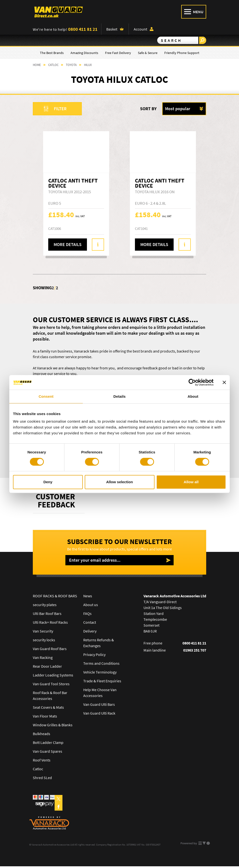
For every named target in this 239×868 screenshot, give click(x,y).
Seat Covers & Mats (48, 707)
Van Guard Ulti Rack (99, 713)
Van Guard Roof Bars (50, 649)
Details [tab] (119, 396)
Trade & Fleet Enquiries (102, 681)
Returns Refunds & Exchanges (99, 643)
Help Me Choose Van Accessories (100, 693)
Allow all (191, 482)
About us (91, 605)
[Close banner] (224, 382)
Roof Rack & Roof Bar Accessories (50, 696)
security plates (45, 605)
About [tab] (193, 396)
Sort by (148, 109)
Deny (48, 482)
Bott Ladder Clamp (48, 742)
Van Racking (43, 657)
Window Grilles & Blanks (53, 725)
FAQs (87, 613)
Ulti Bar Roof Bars (47, 613)
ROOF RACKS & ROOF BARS (55, 596)
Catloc (38, 769)
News (88, 596)
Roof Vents (42, 760)
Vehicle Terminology (100, 672)
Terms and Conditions (101, 663)
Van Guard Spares (48, 751)
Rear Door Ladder (47, 666)
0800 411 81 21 (83, 29)
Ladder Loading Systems (53, 675)
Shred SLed (42, 778)
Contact (90, 622)
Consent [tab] (46, 396)
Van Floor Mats (45, 716)
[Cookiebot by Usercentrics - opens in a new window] (192, 382)
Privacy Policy (94, 654)
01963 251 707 (195, 650)
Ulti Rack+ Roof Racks (50, 622)
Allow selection (119, 482)
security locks (44, 640)
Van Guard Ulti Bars (99, 704)
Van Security (43, 631)
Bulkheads (42, 734)
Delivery (90, 631)
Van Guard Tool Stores (51, 684)
